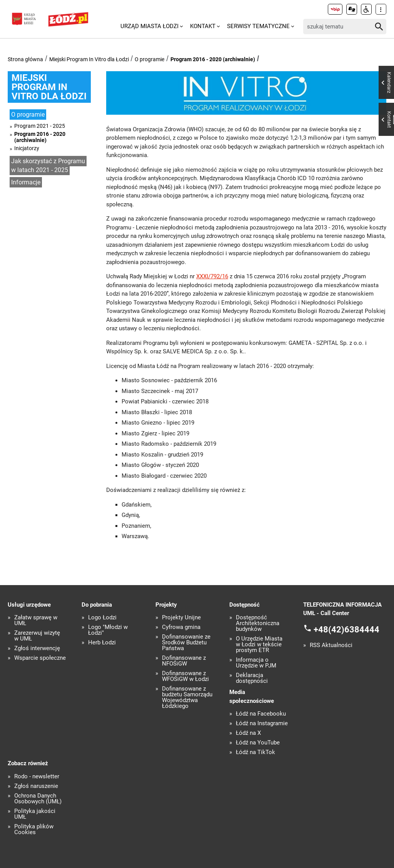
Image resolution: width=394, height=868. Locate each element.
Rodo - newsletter (37, 777)
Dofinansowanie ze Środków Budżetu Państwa (186, 643)
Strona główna (25, 59)
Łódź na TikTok (255, 752)
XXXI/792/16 (212, 276)
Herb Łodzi (102, 643)
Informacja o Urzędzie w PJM (256, 663)
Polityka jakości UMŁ (35, 814)
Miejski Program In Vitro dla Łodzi (89, 59)
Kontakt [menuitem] (203, 26)
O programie (149, 59)
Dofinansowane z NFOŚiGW (184, 661)
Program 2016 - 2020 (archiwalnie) (213, 59)
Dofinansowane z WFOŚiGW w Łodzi (185, 676)
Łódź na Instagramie (262, 723)
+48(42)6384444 (346, 629)
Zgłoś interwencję (37, 648)
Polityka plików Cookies (34, 830)
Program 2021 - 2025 (40, 126)
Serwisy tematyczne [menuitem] (258, 26)
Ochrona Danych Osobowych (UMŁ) (38, 799)
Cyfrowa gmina (181, 627)
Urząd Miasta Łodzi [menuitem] (149, 26)
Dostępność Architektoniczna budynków (258, 623)
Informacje (26, 182)
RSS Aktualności (331, 645)
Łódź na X (248, 733)
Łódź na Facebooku (261, 714)
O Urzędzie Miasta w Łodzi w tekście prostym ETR (259, 645)
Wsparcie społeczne (40, 658)
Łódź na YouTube (258, 743)
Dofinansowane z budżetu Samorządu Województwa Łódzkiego (187, 697)
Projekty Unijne (181, 618)
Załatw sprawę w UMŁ (36, 620)
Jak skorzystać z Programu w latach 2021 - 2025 (48, 166)
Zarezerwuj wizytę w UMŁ (37, 636)
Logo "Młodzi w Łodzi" (108, 630)
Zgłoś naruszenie (36, 786)
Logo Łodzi (102, 618)
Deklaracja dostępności (252, 678)
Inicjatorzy (27, 148)
